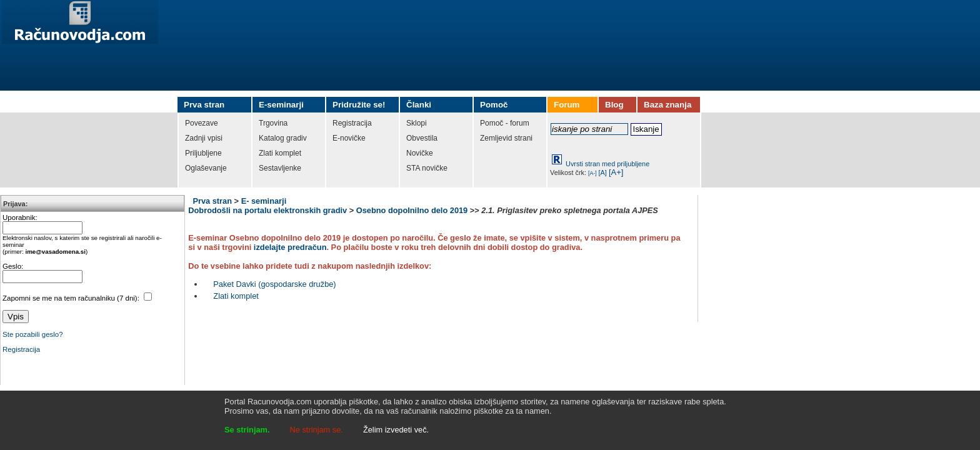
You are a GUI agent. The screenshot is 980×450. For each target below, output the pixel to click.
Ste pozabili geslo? (33, 334)
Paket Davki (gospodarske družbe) (274, 284)
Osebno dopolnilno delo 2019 (412, 210)
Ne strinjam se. (317, 430)
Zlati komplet (236, 296)
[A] (603, 172)
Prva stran (212, 201)
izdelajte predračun (290, 247)
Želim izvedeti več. (396, 430)
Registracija (21, 349)
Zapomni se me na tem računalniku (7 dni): (72, 298)
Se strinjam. (247, 430)
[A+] (616, 172)
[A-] (592, 173)
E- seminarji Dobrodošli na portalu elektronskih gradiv (267, 206)
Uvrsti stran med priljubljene (607, 164)
